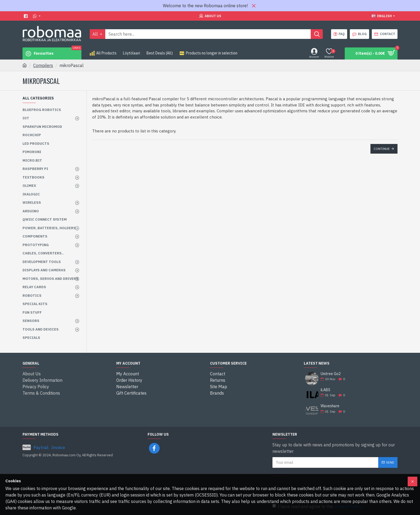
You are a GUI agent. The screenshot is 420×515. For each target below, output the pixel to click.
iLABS (325, 390)
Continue (382, 149)
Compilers (43, 65)
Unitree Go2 (331, 374)
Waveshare (330, 406)
